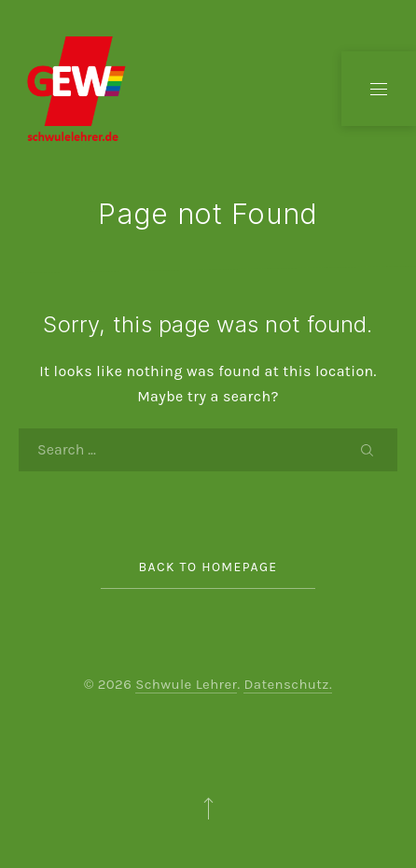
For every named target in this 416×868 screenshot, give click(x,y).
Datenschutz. (288, 684)
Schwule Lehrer (186, 684)
